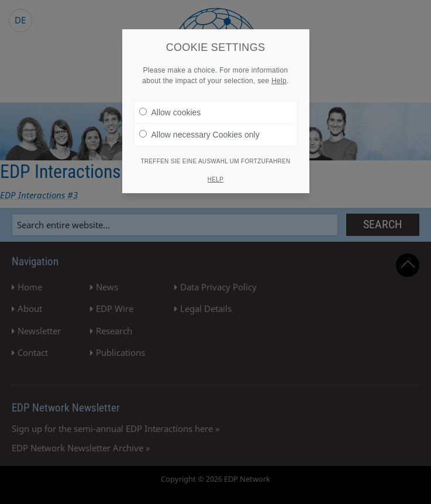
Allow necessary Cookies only (199, 131)
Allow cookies (170, 108)
